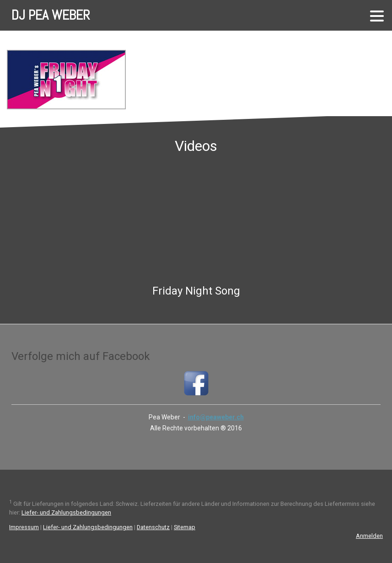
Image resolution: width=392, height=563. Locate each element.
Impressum (24, 527)
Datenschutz (153, 527)
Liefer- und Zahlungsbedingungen (66, 512)
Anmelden (369, 536)
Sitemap (185, 527)
